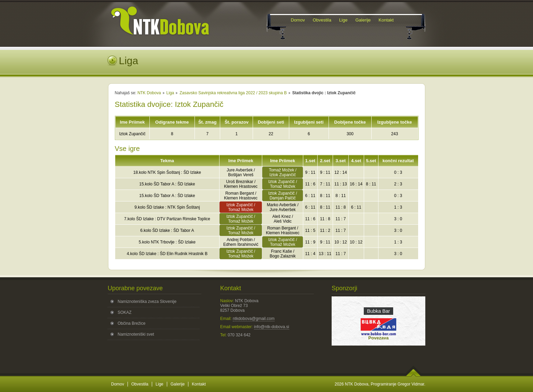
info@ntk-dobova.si (272, 327)
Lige (159, 384)
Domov (118, 384)
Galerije (178, 384)
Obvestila (140, 384)
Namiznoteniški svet (136, 334)
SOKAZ (125, 312)
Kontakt (199, 384)
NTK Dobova (149, 93)
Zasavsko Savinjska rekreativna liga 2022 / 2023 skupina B (233, 93)
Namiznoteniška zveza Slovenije (147, 302)
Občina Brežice (131, 323)
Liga (170, 93)
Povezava (378, 338)
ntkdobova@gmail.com (254, 319)
